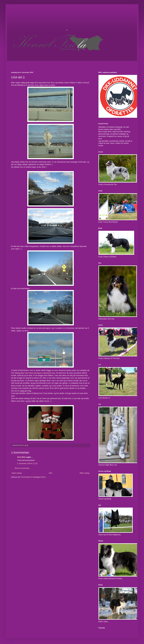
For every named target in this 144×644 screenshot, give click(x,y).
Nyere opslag (17, 473)
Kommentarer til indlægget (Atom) (33, 477)
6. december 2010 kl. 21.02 (27, 464)
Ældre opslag (84, 473)
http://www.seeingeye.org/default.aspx (40, 373)
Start (50, 473)
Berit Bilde (21, 457)
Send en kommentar (22, 468)
